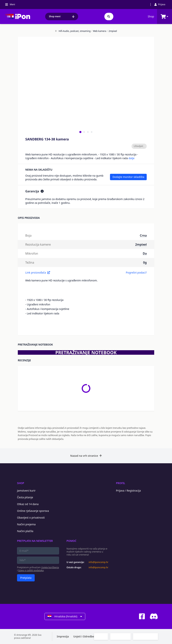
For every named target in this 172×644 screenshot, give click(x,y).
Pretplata (26, 578)
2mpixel (112, 31)
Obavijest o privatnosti (31, 518)
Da (145, 253)
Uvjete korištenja (50, 567)
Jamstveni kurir (26, 491)
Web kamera (99, 31)
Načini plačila (25, 531)
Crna (143, 235)
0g (145, 262)
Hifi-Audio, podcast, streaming (73, 31)
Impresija (63, 636)
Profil (121, 483)
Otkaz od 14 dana (28, 504)
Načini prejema (26, 524)
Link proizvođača (38, 273)
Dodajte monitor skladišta (128, 177)
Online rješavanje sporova (33, 511)
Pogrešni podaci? (136, 273)
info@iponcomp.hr (98, 562)
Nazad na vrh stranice (86, 456)
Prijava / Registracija (128, 491)
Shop (151, 16)
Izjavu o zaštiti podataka (31, 570)
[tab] (80, 132)
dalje (132, 158)
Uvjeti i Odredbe (84, 636)
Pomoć (71, 541)
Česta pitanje (25, 497)
